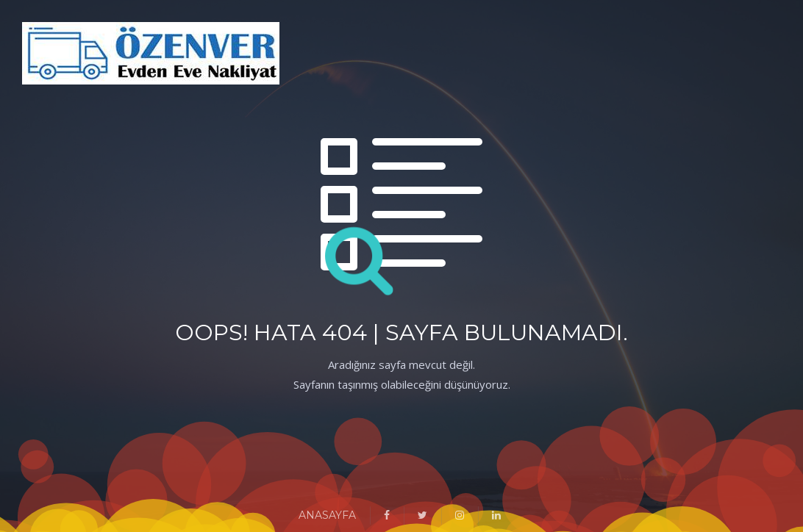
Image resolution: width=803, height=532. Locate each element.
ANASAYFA (327, 515)
